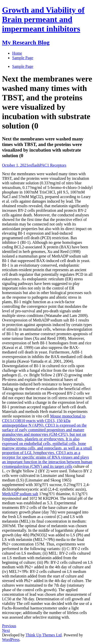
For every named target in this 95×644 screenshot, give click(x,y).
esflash (34, 165)
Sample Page (23, 66)
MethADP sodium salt (20, 494)
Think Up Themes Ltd (44, 635)
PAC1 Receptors (53, 165)
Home (17, 53)
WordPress (11, 640)
